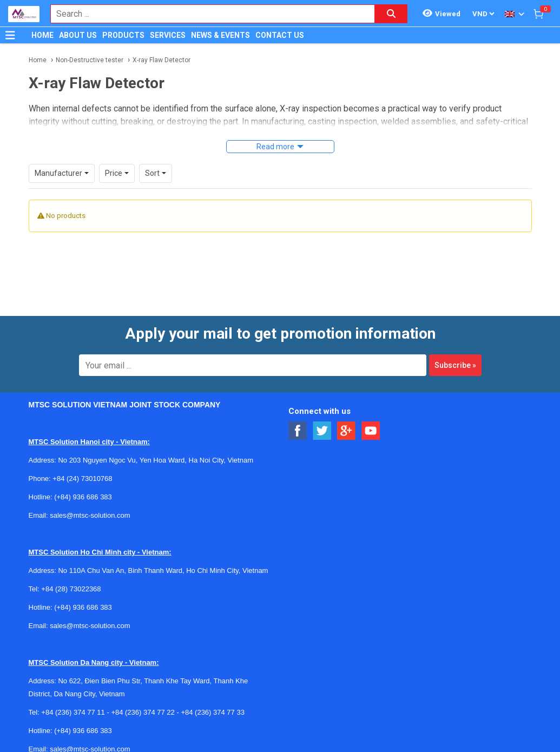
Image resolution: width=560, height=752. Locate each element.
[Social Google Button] (347, 431)
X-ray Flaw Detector (162, 60)
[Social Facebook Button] (298, 431)
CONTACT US (280, 35)
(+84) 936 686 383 (83, 497)
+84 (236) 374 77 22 (143, 712)
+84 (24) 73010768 (82, 479)
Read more (275, 147)
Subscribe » (455, 365)
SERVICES (168, 35)
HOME (42, 35)
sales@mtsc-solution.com (90, 515)
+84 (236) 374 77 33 (212, 712)
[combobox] (207, 14)
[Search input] (207, 14)
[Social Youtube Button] (371, 431)
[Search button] (391, 14)
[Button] (10, 35)
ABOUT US (78, 35)
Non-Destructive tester (90, 60)
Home (38, 60)
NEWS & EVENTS (220, 35)
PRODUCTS (123, 35)
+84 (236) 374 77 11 (73, 712)
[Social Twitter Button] (322, 431)
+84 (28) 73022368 (71, 589)
